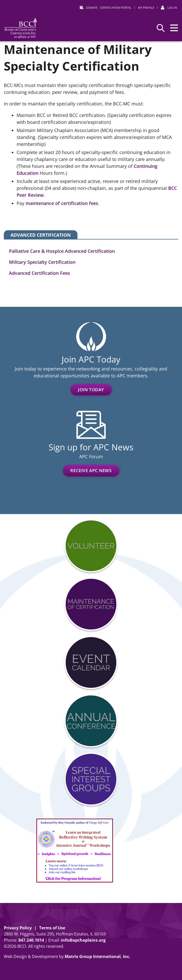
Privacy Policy (18, 928)
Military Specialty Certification (42, 262)
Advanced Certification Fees (39, 273)
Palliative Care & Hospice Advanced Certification (62, 251)
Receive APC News (91, 470)
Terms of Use (52, 928)
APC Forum (91, 456)
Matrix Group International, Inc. (98, 956)
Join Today (91, 390)
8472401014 (31, 940)
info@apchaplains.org (83, 940)
